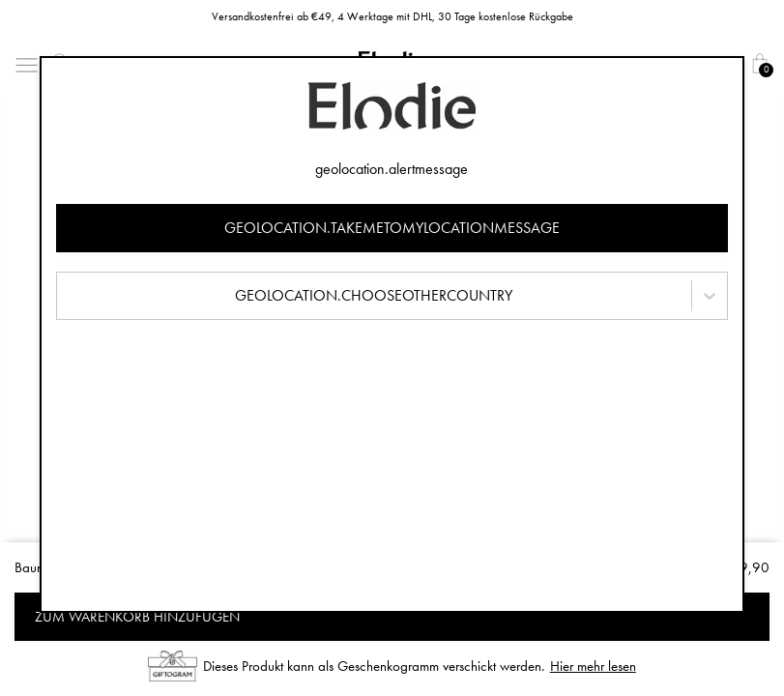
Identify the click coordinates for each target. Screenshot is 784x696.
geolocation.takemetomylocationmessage (392, 228)
